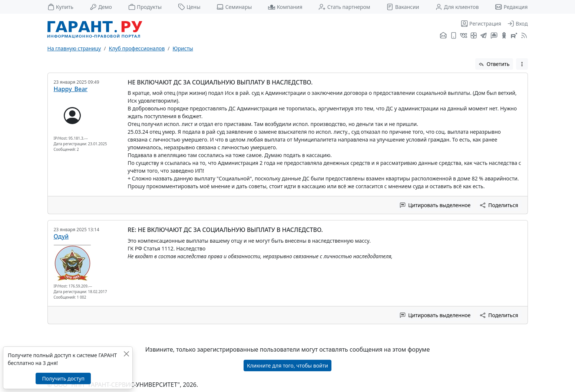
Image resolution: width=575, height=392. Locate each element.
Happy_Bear (71, 89)
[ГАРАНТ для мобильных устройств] (454, 36)
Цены (189, 7)
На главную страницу (74, 48)
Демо (101, 7)
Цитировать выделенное (435, 205)
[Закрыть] (126, 354)
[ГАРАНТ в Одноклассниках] (504, 36)
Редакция (511, 7)
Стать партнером (344, 7)
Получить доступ (63, 378)
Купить (60, 7)
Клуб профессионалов (137, 48)
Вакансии (403, 7)
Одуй (61, 236)
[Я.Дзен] (474, 36)
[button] (522, 64)
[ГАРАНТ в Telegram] (484, 36)
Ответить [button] (494, 64)
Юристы (183, 48)
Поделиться (499, 205)
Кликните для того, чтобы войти (287, 366)
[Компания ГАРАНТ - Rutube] (514, 36)
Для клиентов (457, 7)
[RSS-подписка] (523, 36)
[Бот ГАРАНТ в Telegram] (494, 36)
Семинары (234, 7)
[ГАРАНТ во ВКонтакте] (464, 36)
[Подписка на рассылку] (443, 36)
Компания (285, 7)
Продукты (145, 7)
